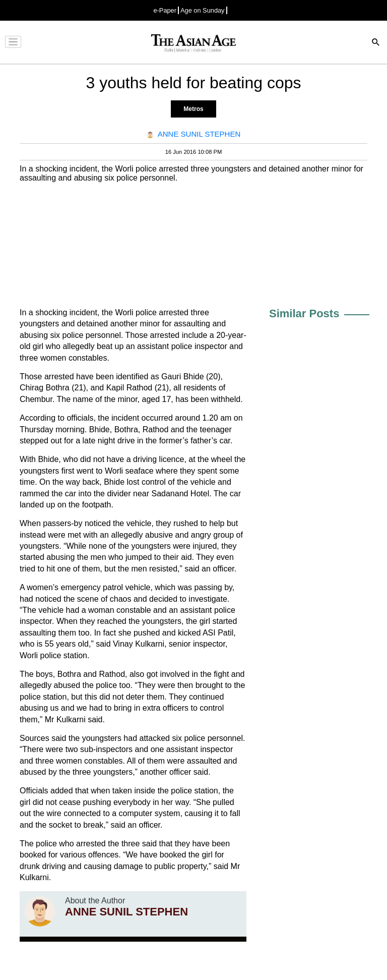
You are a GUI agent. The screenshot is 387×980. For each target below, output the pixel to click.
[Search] (376, 43)
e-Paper (165, 10)
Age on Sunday (203, 10)
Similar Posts (304, 313)
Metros (193, 109)
